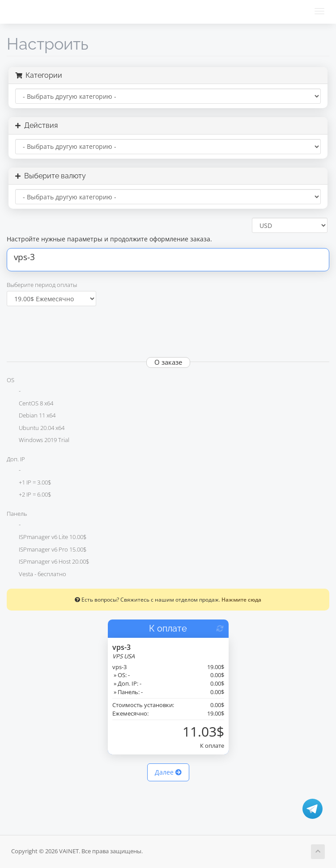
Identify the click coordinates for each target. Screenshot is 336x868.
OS (11, 380)
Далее (168, 772)
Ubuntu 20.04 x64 (36, 429)
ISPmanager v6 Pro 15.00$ (47, 550)
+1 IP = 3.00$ (29, 483)
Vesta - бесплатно (36, 575)
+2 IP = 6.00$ (29, 495)
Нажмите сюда (241, 599)
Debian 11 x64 (31, 416)
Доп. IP (16, 459)
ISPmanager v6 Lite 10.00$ (47, 538)
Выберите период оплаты (42, 285)
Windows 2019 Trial (38, 441)
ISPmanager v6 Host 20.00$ (48, 562)
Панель (17, 514)
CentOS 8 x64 (30, 404)
